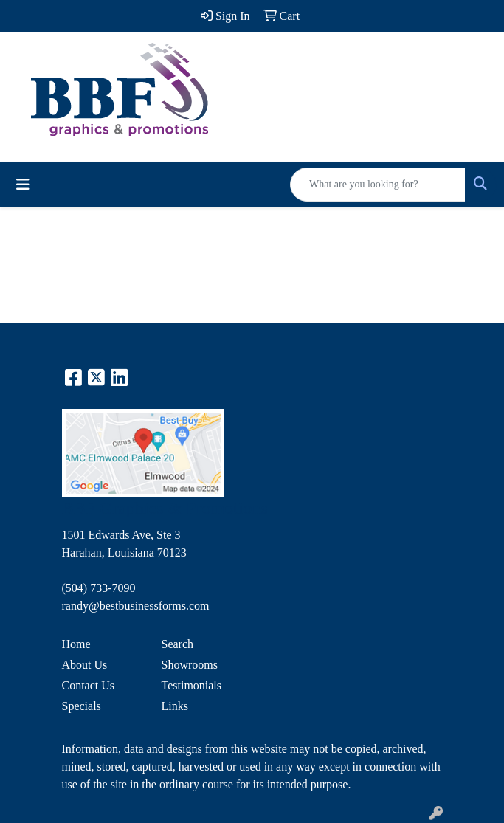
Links (175, 706)
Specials (82, 706)
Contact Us (89, 685)
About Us (85, 665)
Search (178, 644)
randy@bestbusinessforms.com (136, 606)
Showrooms (190, 665)
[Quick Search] (378, 185)
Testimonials (192, 685)
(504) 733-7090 (99, 588)
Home (76, 644)
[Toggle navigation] (23, 185)
